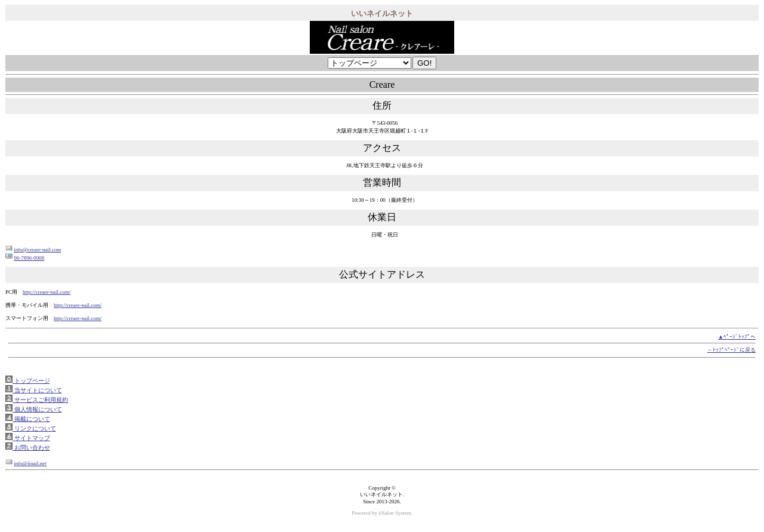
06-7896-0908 (29, 258)
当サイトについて (37, 390)
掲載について (31, 419)
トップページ (31, 381)
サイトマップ (31, 438)
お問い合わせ (31, 448)
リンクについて (34, 428)
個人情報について (37, 409)
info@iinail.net (30, 463)
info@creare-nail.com (37, 250)
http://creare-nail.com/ (47, 292)
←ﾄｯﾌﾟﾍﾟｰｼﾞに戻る (731, 350)
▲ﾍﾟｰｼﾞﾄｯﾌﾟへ (737, 337)
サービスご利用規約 (40, 400)
